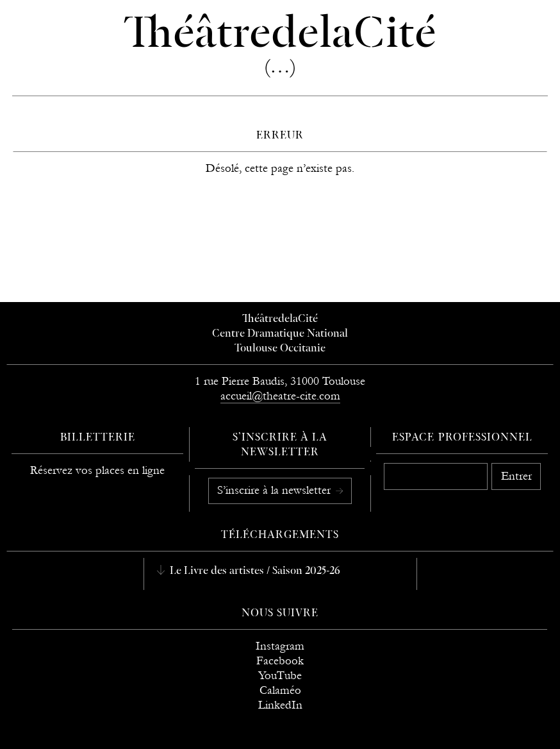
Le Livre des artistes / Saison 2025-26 (254, 571)
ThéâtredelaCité (280, 319)
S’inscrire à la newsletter (276, 490)
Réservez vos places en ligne (97, 470)
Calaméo (280, 690)
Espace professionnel (462, 438)
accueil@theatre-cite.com (280, 396)
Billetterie (98, 438)
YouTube (280, 676)
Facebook (280, 661)
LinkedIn (280, 705)
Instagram (280, 646)
